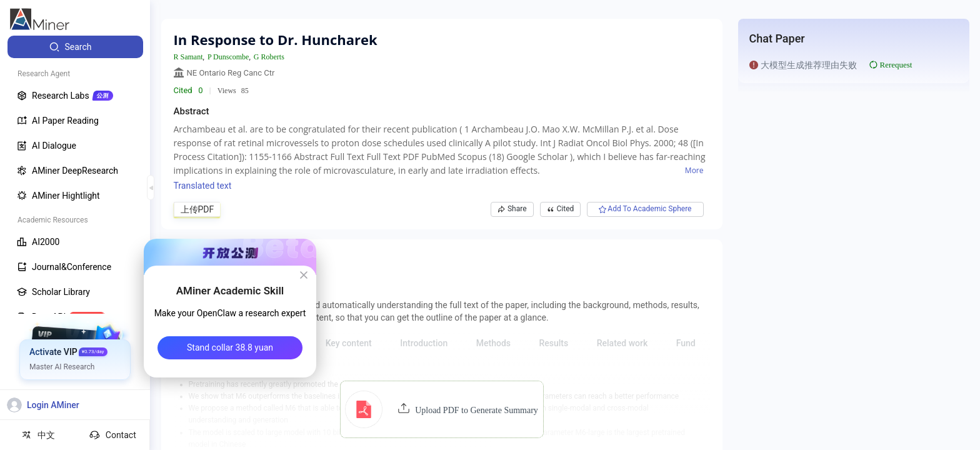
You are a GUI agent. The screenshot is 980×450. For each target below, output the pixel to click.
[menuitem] (75, 47)
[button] (442, 409)
